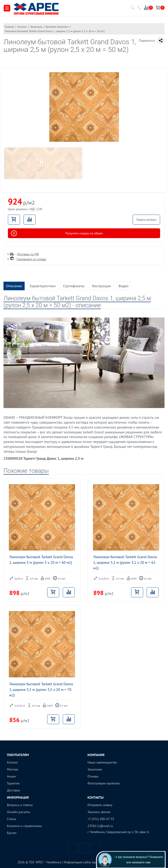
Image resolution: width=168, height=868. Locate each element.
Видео (124, 286)
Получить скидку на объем (57, 233)
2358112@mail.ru (100, 826)
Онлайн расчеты (19, 812)
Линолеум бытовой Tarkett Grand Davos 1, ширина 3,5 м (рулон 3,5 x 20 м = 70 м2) (41, 689)
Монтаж (13, 769)
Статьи (12, 819)
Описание (14, 286)
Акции (11, 776)
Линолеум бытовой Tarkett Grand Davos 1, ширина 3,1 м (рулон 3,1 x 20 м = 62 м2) (125, 562)
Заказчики (95, 769)
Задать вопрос (146, 220)
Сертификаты (74, 286)
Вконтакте (72, 848)
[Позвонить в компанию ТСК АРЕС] (140, 8)
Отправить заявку (100, 805)
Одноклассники (96, 848)
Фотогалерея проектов (104, 783)
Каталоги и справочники (24, 826)
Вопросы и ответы (20, 805)
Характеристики (43, 286)
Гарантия (13, 783)
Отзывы (93, 776)
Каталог (13, 762)
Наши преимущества (102, 762)
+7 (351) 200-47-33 (101, 819)
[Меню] (7, 8)
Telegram (84, 848)
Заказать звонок (99, 812)
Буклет (12, 833)
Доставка (13, 790)
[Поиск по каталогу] (132, 9)
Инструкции (101, 286)
